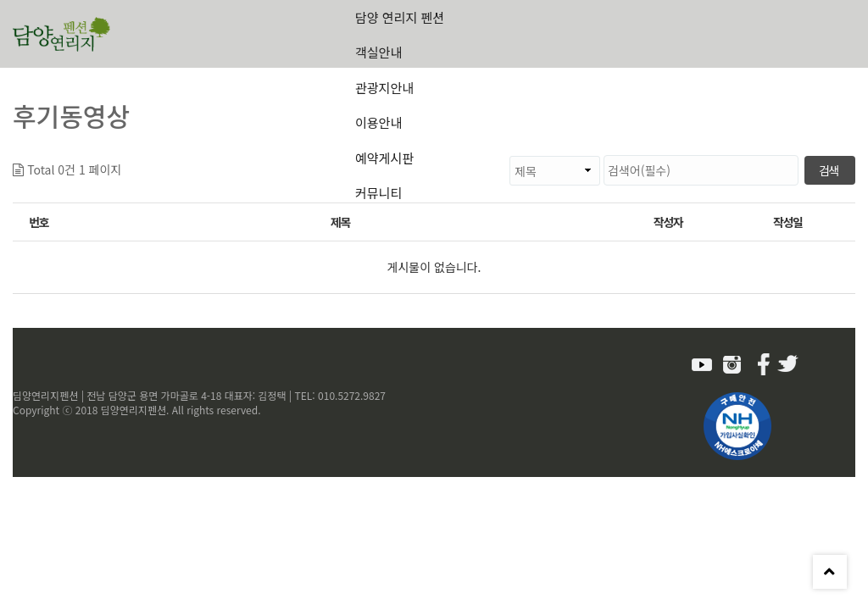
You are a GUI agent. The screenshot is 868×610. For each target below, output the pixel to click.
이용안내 (378, 122)
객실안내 (378, 52)
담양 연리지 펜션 (400, 17)
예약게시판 (384, 158)
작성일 (787, 222)
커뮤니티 (378, 193)
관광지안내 (384, 88)
